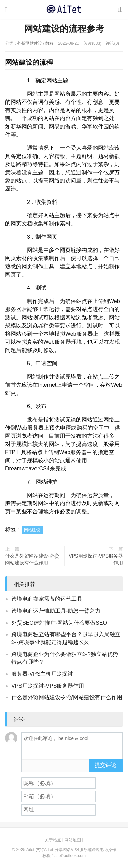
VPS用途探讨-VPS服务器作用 (96, 559)
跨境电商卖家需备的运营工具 (47, 599)
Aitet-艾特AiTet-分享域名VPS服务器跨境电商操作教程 (64, 9)
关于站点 (53, 840)
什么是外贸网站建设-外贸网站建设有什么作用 (32, 559)
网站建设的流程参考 (64, 29)
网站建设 (32, 530)
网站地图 (73, 840)
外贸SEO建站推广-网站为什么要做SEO (59, 623)
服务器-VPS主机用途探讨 (42, 674)
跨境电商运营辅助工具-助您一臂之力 (56, 611)
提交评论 (105, 765)
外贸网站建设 (30, 43)
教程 (49, 43)
